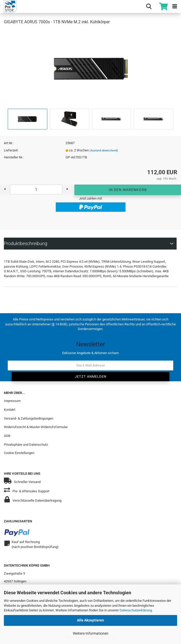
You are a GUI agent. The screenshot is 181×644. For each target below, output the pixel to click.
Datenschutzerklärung (136, 610)
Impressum (12, 401)
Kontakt (10, 409)
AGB (7, 436)
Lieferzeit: (11, 150)
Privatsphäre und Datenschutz (26, 445)
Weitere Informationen (91, 633)
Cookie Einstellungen (19, 453)
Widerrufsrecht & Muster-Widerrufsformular (36, 427)
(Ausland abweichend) (104, 151)
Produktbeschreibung (26, 243)
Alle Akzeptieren (91, 620)
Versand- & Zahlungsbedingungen (29, 418)
